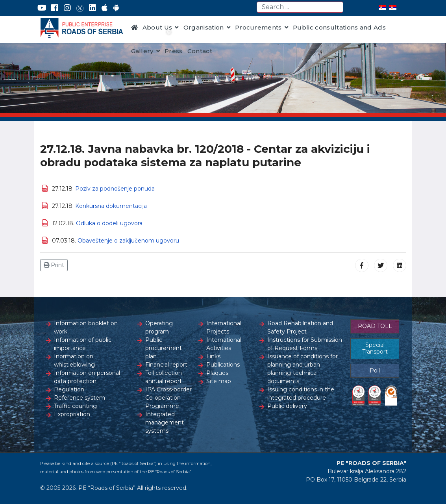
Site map (219, 381)
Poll (375, 371)
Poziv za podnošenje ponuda (115, 189)
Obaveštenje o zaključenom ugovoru (128, 241)
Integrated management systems (165, 422)
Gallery (142, 51)
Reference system (80, 398)
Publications (223, 365)
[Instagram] (67, 8)
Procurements (258, 27)
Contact (200, 51)
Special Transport (375, 348)
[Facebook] (55, 8)
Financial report (166, 365)
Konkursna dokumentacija (111, 206)
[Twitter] (80, 8)
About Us (157, 27)
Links (213, 356)
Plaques (217, 373)
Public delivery (287, 406)
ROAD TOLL (375, 326)
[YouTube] (42, 8)
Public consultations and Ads (339, 27)
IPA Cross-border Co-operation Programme (168, 398)
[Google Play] (117, 8)
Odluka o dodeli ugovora (109, 223)
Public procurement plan (164, 348)
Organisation (204, 27)
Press (174, 51)
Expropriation (72, 414)
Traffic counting (75, 406)
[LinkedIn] (93, 8)
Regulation (69, 389)
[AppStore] (105, 8)
